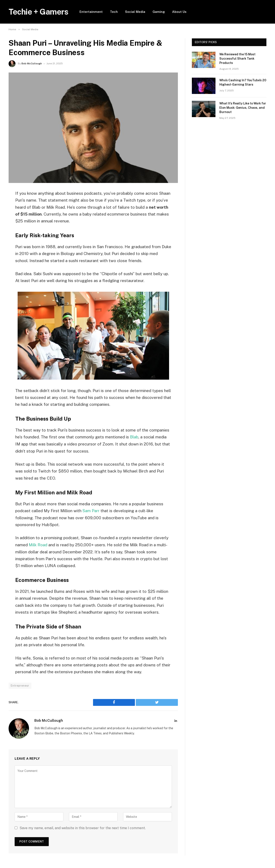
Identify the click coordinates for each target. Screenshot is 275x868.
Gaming (159, 12)
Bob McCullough (32, 63)
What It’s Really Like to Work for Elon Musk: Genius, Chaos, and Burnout (243, 108)
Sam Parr (91, 511)
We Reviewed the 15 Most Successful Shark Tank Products (237, 59)
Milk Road (38, 545)
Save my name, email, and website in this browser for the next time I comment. (83, 828)
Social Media (135, 12)
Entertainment (91, 12)
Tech (114, 12)
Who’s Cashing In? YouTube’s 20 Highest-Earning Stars (243, 82)
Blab (134, 437)
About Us (179, 12)
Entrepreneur (20, 685)
